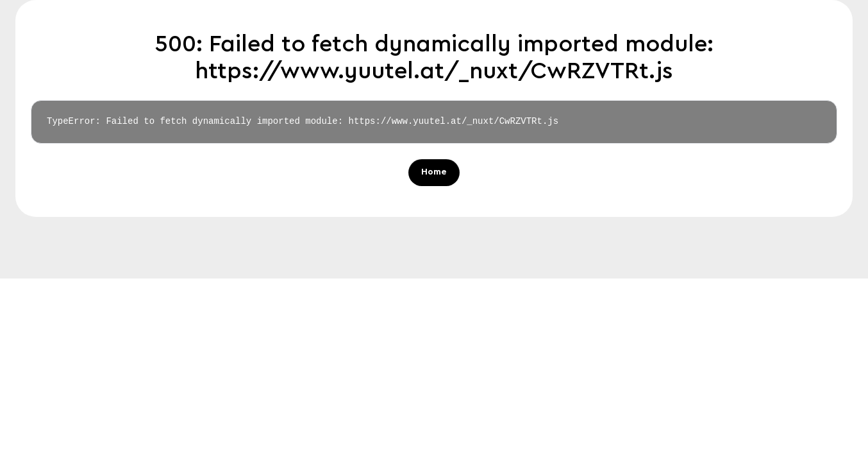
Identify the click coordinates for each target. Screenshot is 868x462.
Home (434, 173)
